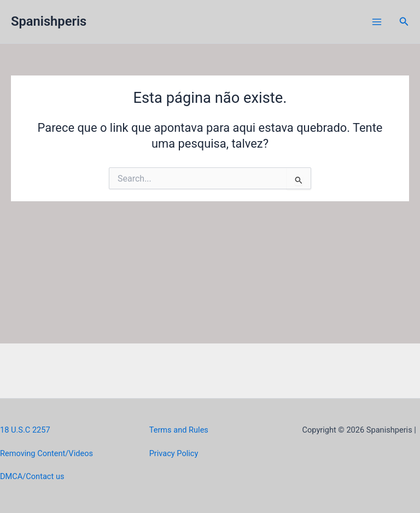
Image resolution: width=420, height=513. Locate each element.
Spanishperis (49, 21)
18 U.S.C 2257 (25, 430)
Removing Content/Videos (46, 453)
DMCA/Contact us (32, 476)
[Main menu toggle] (377, 22)
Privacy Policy (174, 453)
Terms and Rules (179, 430)
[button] (404, 22)
